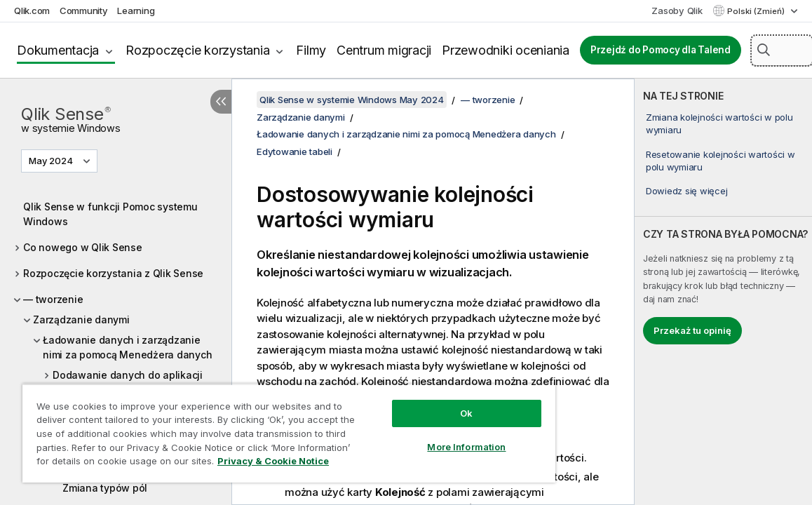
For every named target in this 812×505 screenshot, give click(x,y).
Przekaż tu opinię (692, 330)
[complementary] (723, 292)
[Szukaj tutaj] (782, 50)
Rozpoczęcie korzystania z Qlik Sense (113, 273)
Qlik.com (32, 11)
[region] (289, 433)
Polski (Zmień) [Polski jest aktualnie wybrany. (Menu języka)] (757, 11)
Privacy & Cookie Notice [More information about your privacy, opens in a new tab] (273, 461)
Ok (466, 413)
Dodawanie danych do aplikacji (128, 375)
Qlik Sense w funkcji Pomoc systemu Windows (110, 214)
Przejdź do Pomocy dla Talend (661, 50)
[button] (764, 50)
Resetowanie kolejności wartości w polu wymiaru (720, 161)
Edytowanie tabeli (295, 151)
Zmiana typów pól (105, 488)
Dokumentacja (58, 50)
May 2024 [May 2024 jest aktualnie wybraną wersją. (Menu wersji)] (52, 161)
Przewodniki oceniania (506, 50)
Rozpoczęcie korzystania (197, 50)
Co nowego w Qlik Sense (83, 247)
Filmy (311, 50)
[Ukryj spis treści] (221, 102)
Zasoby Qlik (677, 11)
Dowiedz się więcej (687, 191)
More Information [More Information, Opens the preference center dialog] (466, 447)
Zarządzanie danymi (81, 319)
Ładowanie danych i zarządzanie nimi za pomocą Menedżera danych (127, 347)
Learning (136, 11)
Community (84, 11)
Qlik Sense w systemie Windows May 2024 (352, 100)
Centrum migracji (384, 50)
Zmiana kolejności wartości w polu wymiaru (719, 123)
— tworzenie (53, 299)
